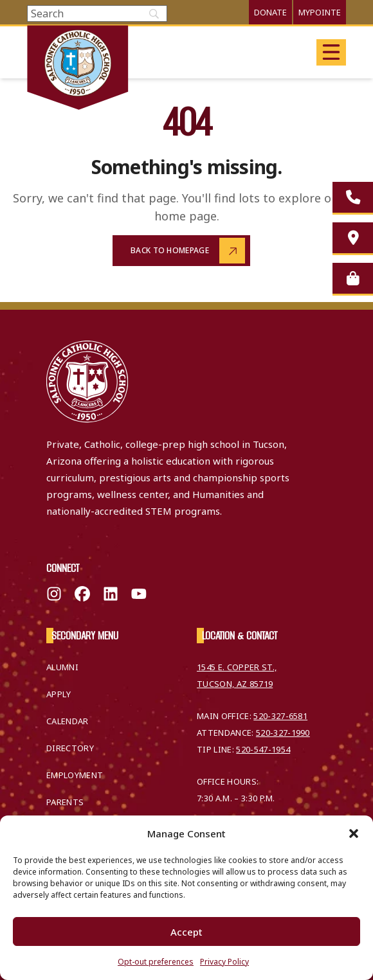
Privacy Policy (224, 962)
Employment (75, 775)
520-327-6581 (280, 716)
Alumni (62, 667)
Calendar (68, 721)
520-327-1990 (283, 733)
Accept (186, 932)
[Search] (97, 13)
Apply (59, 694)
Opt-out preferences (156, 962)
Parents (65, 802)
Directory (70, 748)
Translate (300, 52)
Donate (270, 12)
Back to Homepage (170, 250)
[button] (354, 833)
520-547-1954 (263, 749)
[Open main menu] (331, 52)
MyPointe (320, 12)
